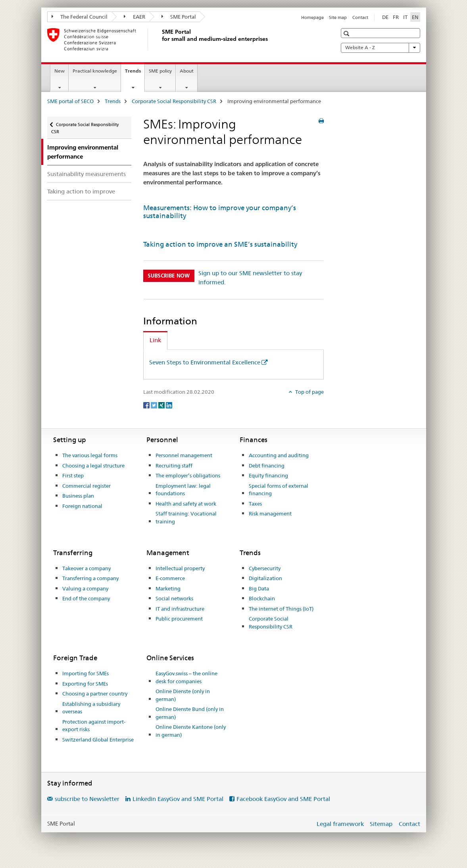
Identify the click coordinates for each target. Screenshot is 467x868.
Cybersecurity (265, 568)
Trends (135, 73)
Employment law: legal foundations (183, 490)
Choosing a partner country (95, 694)
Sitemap (381, 824)
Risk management (270, 514)
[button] (347, 34)
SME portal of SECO (70, 101)
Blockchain (262, 598)
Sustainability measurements (86, 174)
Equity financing (268, 475)
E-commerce (170, 578)
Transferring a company (90, 578)
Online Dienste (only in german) (183, 695)
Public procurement (179, 619)
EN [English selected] (415, 17)
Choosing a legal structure (93, 466)
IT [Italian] (405, 17)
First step (73, 475)
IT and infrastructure (180, 609)
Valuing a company (85, 588)
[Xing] (162, 405)
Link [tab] (155, 340)
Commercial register (86, 486)
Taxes (255, 504)
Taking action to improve (81, 191)
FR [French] (396, 17)
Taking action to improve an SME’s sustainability (220, 244)
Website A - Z (381, 48)
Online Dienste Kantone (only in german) (191, 731)
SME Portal (179, 17)
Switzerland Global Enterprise (98, 740)
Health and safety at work (186, 504)
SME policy (160, 71)
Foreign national (82, 506)
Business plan (78, 496)
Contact (360, 17)
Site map (338, 17)
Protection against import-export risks (94, 726)
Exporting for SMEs (85, 684)
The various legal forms (90, 455)
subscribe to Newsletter (87, 799)
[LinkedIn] (169, 405)
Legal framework (340, 824)
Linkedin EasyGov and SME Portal (178, 799)
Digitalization (265, 578)
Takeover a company (86, 568)
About (187, 71)
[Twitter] (155, 405)
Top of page (309, 392)
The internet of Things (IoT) (281, 609)
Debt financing (267, 466)
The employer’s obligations (188, 475)
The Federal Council (80, 17)
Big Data (259, 588)
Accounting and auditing (279, 455)
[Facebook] (147, 405)
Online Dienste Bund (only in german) (190, 713)
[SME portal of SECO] (160, 39)
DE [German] (385, 17)
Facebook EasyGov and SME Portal (283, 799)
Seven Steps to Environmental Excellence (205, 362)
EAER (135, 17)
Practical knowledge (95, 71)
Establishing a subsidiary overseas (91, 708)
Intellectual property (180, 568)
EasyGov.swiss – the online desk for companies (186, 677)
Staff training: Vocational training (186, 517)
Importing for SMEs (86, 673)
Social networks (174, 598)
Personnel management (184, 455)
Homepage (312, 17)
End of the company (86, 598)
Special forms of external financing (279, 490)
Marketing (168, 588)
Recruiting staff (174, 466)
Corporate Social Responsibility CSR (174, 101)
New (60, 71)
